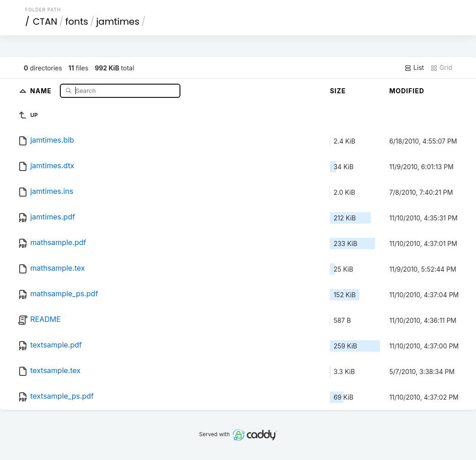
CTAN (45, 21)
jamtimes (118, 21)
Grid (441, 68)
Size (338, 91)
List (414, 68)
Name (42, 90)
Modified (407, 91)
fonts (77, 21)
